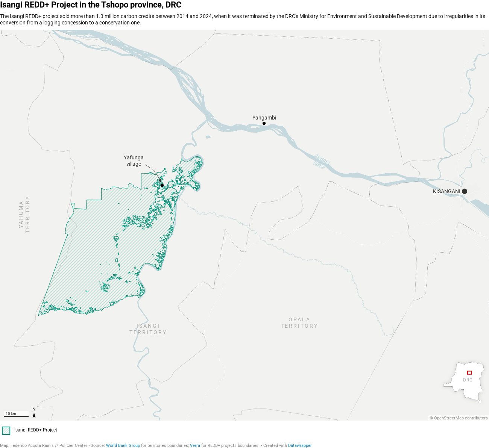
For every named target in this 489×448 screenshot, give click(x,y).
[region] (244, 225)
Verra (195, 446)
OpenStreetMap (449, 418)
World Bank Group (123, 446)
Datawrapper (300, 446)
